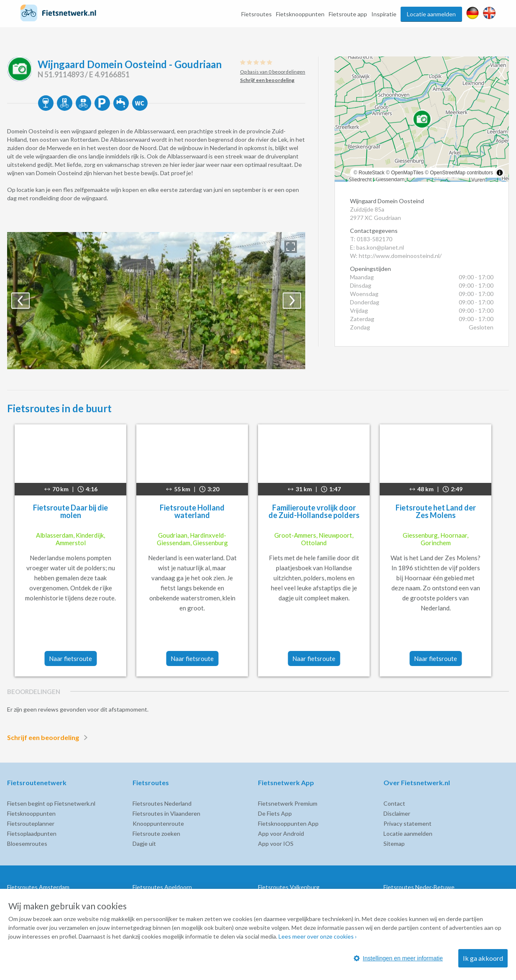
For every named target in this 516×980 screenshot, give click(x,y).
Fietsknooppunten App (288, 823)
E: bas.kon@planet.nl (377, 247)
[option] (156, 301)
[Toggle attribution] (500, 173)
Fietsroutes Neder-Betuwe (419, 887)
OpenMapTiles (407, 173)
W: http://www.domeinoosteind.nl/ (396, 256)
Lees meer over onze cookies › (318, 936)
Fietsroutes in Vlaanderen (166, 813)
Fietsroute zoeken (156, 833)
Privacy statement (407, 823)
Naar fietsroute (70, 658)
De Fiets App (275, 813)
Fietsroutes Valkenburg (289, 887)
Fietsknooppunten (300, 14)
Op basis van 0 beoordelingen (273, 72)
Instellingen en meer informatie (398, 958)
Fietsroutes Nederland (162, 803)
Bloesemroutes (27, 843)
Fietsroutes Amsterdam (38, 887)
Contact (394, 803)
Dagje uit (144, 843)
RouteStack (372, 173)
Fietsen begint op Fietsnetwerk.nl (51, 803)
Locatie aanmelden (431, 14)
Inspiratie (384, 14)
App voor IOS (276, 843)
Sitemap (394, 843)
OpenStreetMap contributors (461, 173)
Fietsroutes (257, 14)
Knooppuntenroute (158, 823)
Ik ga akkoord (483, 958)
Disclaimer (397, 813)
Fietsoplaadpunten (32, 833)
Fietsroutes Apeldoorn (162, 887)
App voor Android (281, 833)
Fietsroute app (348, 14)
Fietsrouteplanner (31, 823)
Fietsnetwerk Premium (288, 803)
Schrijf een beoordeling (49, 738)
